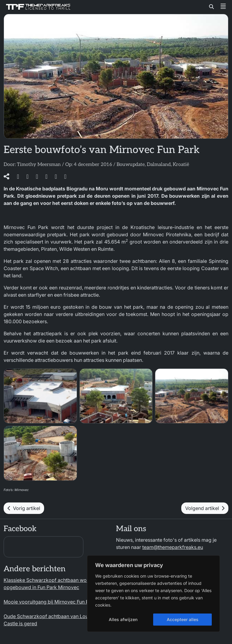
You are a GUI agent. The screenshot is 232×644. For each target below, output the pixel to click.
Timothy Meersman (39, 165)
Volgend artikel (205, 508)
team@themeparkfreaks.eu (173, 547)
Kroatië (181, 165)
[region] (153, 594)
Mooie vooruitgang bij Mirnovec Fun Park (50, 602)
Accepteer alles (183, 619)
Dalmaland (159, 165)
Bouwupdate (131, 165)
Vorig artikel (24, 508)
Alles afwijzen (123, 619)
